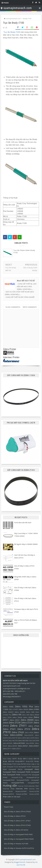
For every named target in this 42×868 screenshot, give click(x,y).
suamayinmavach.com (12, 686)
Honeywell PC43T (25, 767)
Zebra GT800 (34, 709)
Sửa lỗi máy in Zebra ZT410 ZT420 (17, 825)
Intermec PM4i (34, 789)
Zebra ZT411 (18, 726)
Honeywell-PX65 (33, 783)
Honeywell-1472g (17, 777)
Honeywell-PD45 (9, 780)
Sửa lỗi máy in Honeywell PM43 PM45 (19, 839)
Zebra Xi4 (17, 715)
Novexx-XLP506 (34, 791)
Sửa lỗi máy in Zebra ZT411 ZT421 (17, 821)
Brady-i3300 (30, 761)
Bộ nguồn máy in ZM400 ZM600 (26, 544)
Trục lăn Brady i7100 (12, 32)
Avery (5, 759)
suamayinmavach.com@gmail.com (16, 688)
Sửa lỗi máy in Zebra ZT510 (15, 816)
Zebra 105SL (8, 707)
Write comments (29, 307)
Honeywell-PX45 (18, 783)
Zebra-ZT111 (7, 749)
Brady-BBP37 (20, 761)
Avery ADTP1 (12, 759)
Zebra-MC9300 (19, 743)
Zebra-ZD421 (23, 746)
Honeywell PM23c (16, 769)
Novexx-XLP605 (34, 794)
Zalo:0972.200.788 (10, 694)
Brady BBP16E (34, 759)
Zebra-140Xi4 (29, 733)
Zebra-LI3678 (22, 738)
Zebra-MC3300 (23, 741)
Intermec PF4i (22, 789)
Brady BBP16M (9, 761)
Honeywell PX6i (26, 775)
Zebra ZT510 (24, 729)
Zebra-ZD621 (34, 746)
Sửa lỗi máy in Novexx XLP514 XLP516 (19, 848)
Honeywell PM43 (10, 772)
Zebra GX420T (8, 712)
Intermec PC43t (23, 786)
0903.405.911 (20, 691)
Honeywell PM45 (24, 772)
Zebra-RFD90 (30, 743)
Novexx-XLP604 (22, 794)
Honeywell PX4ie (14, 775)
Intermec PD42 (9, 789)
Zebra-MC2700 (13, 741)
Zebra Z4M (26, 715)
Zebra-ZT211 (17, 749)
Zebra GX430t (20, 712)
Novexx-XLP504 (21, 791)
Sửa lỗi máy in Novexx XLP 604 (16, 844)
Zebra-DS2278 (29, 735)
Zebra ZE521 (15, 720)
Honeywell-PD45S (23, 780)
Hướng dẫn (10, 786)
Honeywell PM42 (32, 769)
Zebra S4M (30, 712)
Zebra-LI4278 (30, 738)
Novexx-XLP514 (8, 794)
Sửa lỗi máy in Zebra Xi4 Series (16, 830)
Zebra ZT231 (27, 723)
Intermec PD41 (34, 786)
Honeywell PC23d (12, 767)
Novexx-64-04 (8, 791)
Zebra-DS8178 (13, 738)
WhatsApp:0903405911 (12, 697)
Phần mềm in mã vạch (12, 797)
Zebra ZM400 (27, 720)
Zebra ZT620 (18, 732)
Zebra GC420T (13, 709)
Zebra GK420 (23, 709)
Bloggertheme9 (20, 862)
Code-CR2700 (21, 764)
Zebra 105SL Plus (24, 706)
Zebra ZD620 (17, 717)
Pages (5, 3)
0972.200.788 (8, 691)
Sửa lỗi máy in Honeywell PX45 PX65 (18, 834)
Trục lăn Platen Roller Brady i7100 (24, 251)
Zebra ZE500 (28, 717)
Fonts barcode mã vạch (23, 523)
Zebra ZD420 (34, 715)
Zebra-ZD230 (12, 746)
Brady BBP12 (23, 759)
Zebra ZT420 (34, 726)
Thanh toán (9, 807)
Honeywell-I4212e (33, 777)
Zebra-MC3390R (34, 741)
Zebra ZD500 (7, 717)
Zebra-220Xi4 (16, 735)
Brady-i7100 (12, 764)
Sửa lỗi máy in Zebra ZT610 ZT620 (17, 811)
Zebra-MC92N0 (8, 743)
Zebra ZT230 (15, 723)
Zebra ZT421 (9, 729)
